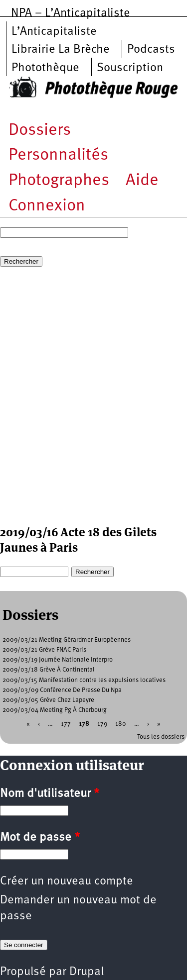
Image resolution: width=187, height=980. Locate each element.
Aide (142, 181)
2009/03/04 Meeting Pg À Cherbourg (55, 710)
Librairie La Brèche (61, 50)
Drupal (87, 972)
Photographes (59, 181)
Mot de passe (40, 838)
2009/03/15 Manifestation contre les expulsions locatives (84, 680)
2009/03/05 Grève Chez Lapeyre (48, 700)
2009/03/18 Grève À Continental (49, 670)
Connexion (47, 206)
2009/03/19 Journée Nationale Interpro (58, 660)
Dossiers (40, 131)
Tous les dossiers (161, 737)
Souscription (130, 68)
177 (66, 724)
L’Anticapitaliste (54, 32)
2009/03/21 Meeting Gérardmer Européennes (67, 640)
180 (121, 724)
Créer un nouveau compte (67, 882)
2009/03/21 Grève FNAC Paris (44, 650)
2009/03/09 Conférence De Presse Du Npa (62, 690)
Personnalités (58, 155)
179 (102, 724)
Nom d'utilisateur (50, 794)
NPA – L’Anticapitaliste (71, 13)
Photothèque (45, 68)
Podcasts (151, 50)
